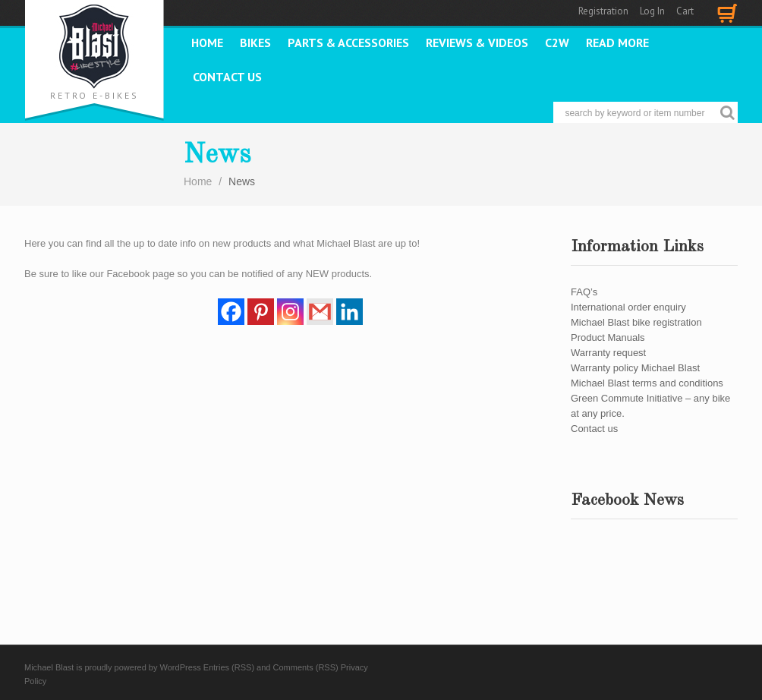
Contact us (227, 77)
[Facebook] (231, 312)
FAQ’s (584, 292)
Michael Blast (49, 667)
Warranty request (608, 353)
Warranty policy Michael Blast (635, 368)
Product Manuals (608, 337)
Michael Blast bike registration (636, 322)
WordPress (181, 667)
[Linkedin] (350, 312)
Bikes (255, 43)
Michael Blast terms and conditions (647, 383)
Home (207, 43)
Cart (685, 11)
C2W (557, 43)
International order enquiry (628, 307)
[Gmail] (320, 312)
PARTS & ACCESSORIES (348, 43)
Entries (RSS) (229, 667)
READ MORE (617, 43)
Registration (603, 11)
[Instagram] (290, 312)
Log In (652, 11)
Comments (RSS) (306, 667)
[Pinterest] (261, 312)
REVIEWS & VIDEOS (477, 43)
